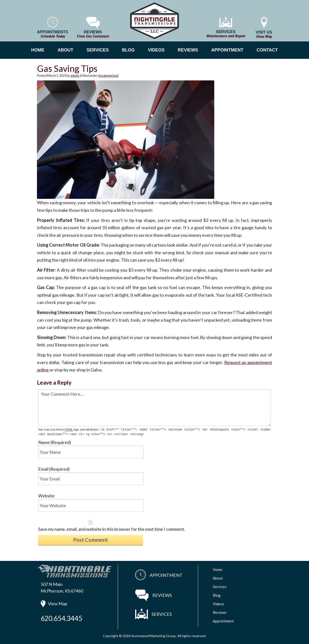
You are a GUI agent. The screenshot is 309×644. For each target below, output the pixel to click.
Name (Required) (55, 442)
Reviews (220, 612)
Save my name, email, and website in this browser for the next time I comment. (112, 529)
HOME (38, 50)
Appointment (223, 620)
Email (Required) (54, 468)
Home (218, 569)
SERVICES (98, 50)
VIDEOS (156, 50)
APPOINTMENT (227, 50)
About (218, 578)
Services (220, 586)
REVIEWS (188, 50)
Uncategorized (108, 76)
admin (75, 76)
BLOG (128, 50)
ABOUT (65, 50)
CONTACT (267, 50)
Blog (217, 595)
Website (46, 495)
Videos (218, 603)
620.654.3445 (61, 618)
